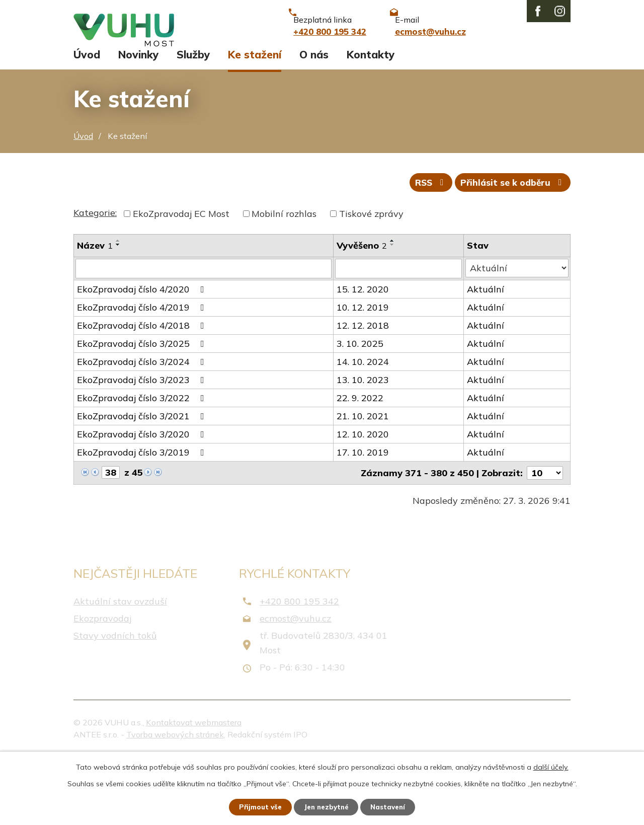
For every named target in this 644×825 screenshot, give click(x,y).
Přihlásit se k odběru (512, 250)
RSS (426, 250)
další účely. (551, 766)
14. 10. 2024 (363, 430)
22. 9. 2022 (360, 466)
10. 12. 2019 (363, 375)
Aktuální (486, 357)
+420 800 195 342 (299, 669)
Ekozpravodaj (102, 687)
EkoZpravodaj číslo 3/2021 (143, 484)
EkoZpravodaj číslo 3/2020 (143, 502)
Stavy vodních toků (115, 704)
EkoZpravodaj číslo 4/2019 (143, 375)
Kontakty (371, 120)
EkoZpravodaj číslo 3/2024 (143, 430)
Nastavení (392, 806)
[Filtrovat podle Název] (204, 337)
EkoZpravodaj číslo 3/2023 (143, 448)
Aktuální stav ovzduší (120, 669)
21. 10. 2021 (363, 484)
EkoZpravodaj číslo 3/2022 (143, 466)
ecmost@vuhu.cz (295, 687)
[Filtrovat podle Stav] (517, 336)
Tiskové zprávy (371, 282)
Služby (193, 120)
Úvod (87, 120)
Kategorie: (95, 281)
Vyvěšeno (362, 313)
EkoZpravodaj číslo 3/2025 (143, 411)
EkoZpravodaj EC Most (181, 282)
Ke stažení (255, 120)
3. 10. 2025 (360, 411)
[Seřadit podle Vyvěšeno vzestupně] (393, 309)
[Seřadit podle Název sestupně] (118, 313)
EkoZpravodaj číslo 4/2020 (143, 357)
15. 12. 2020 (363, 357)
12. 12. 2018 (363, 393)
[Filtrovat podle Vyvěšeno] (399, 337)
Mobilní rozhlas (284, 282)
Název (95, 313)
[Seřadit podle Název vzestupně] (118, 309)
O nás (314, 120)
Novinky (138, 120)
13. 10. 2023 (363, 448)
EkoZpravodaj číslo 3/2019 (143, 520)
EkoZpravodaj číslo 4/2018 (143, 393)
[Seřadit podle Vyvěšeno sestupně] (393, 313)
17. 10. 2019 (363, 520)
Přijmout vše (256, 806)
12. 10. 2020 (363, 502)
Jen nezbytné (327, 806)
